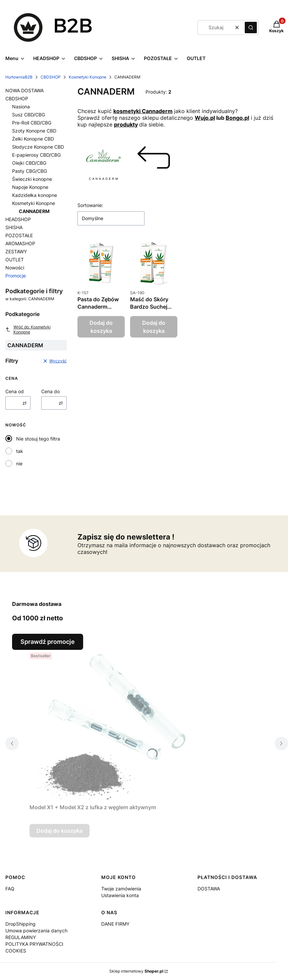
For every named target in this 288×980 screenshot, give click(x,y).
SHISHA (14, 227)
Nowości (15, 268)
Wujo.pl (205, 118)
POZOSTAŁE (19, 235)
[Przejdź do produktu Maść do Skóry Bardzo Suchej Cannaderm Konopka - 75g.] (154, 263)
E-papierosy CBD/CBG (36, 155)
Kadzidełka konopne (35, 195)
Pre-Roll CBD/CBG (32, 123)
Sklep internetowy (136, 971)
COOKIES (16, 951)
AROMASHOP (20, 243)
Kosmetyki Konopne (88, 77)
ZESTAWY (16, 251)
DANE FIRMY (115, 924)
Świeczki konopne (32, 179)
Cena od (15, 391)
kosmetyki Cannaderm (143, 111)
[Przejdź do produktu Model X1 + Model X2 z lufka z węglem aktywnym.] (113, 725)
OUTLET (15, 260)
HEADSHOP (18, 219)
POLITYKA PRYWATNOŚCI (34, 944)
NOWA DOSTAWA (24, 90)
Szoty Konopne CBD (34, 131)
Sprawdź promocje (48, 642)
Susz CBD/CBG (28, 115)
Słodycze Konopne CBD (38, 147)
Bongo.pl (237, 118)
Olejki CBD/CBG (29, 163)
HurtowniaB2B (19, 77)
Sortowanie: (90, 205)
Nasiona (21, 107)
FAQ (10, 889)
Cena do (50, 391)
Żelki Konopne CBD (33, 139)
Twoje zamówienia (121, 889)
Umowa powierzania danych (36, 931)
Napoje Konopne (30, 187)
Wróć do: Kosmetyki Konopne (28, 329)
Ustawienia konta (120, 895)
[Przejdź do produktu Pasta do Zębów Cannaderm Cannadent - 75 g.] (101, 263)
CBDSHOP (51, 77)
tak (20, 451)
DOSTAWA (209, 889)
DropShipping (20, 924)
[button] (251, 28)
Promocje (16, 276)
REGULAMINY (21, 937)
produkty (126, 124)
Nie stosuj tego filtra (38, 439)
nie (19, 463)
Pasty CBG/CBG (30, 171)
